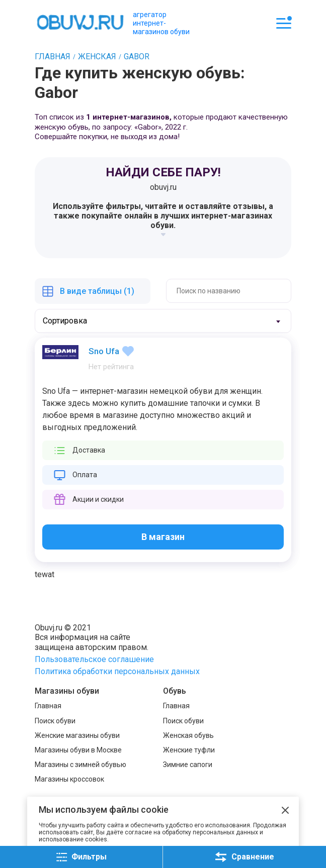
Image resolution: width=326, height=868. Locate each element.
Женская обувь (188, 735)
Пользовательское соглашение (94, 659)
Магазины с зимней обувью (80, 765)
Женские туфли (189, 750)
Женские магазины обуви (77, 735)
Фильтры (81, 857)
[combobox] (163, 321)
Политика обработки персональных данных (117, 671)
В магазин (163, 537)
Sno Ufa (104, 351)
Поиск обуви (55, 721)
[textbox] (75, 321)
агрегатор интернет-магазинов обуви (161, 23)
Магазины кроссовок (69, 779)
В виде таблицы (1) (97, 291)
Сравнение (245, 857)
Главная (48, 706)
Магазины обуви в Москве (78, 750)
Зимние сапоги (188, 765)
